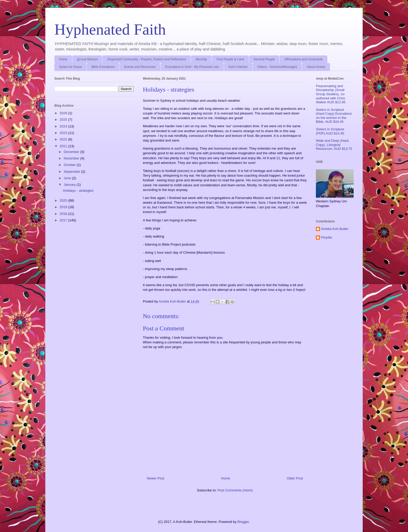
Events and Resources (140, 67)
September (72, 172)
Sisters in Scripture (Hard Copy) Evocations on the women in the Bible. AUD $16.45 (334, 116)
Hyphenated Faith (110, 29)
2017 (64, 220)
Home (63, 59)
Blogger (243, 522)
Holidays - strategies (78, 191)
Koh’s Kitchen (238, 67)
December (72, 152)
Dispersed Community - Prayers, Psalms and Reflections (146, 59)
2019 (64, 207)
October (70, 165)
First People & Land (230, 59)
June (68, 178)
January (70, 185)
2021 (64, 146)
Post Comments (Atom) (235, 490)
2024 (64, 126)
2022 (64, 139)
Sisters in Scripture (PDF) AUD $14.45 (330, 131)
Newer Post (155, 478)
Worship (201, 59)
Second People (264, 59)
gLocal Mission (87, 59)
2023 (64, 133)
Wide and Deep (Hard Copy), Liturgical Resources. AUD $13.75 (334, 145)
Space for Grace (70, 67)
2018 (64, 214)
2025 (64, 120)
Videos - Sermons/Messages (277, 67)
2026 (64, 113)
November (72, 158)
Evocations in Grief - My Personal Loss (192, 67)
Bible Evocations (103, 67)
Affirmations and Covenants (304, 59)
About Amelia (316, 67)
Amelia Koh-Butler (335, 229)
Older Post (295, 478)
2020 (64, 200)
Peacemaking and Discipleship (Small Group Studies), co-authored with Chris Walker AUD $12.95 (331, 94)
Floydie (327, 237)
